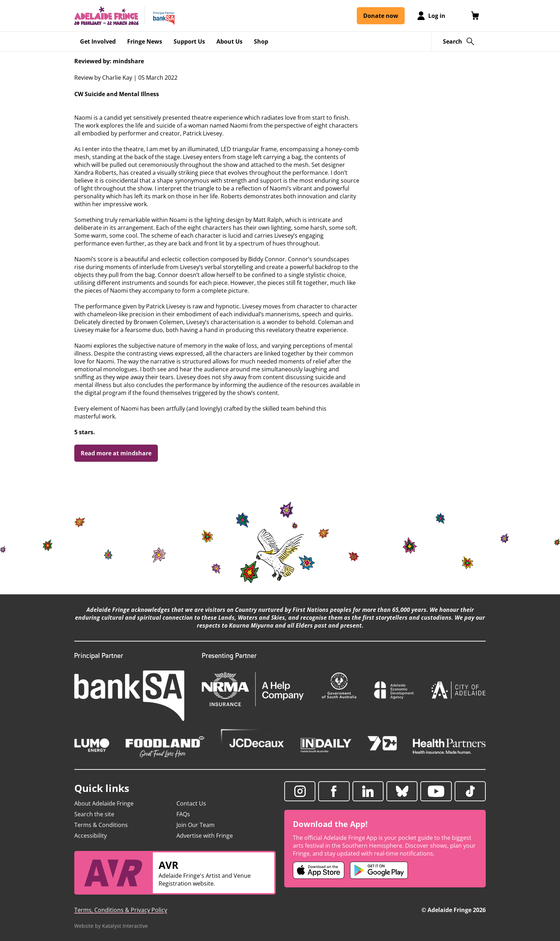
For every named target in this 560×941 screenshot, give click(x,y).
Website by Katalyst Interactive (111, 926)
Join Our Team (196, 825)
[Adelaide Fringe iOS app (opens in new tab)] (319, 870)
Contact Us (191, 803)
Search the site (94, 814)
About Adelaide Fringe (104, 803)
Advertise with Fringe (205, 836)
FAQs (183, 814)
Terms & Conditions (101, 825)
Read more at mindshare (116, 453)
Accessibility (91, 836)
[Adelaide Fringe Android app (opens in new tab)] (379, 870)
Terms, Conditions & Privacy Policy (121, 910)
